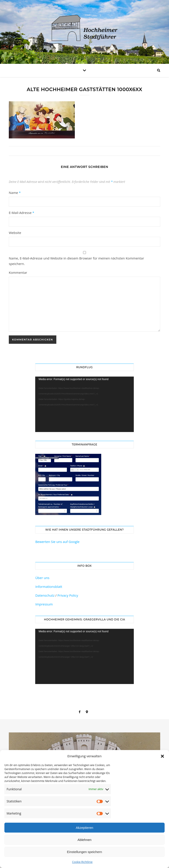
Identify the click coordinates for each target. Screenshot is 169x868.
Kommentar (18, 272)
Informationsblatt (49, 587)
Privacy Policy (68, 595)
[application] (84, 404)
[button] (162, 756)
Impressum (44, 604)
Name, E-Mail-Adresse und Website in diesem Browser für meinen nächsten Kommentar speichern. (76, 261)
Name (15, 193)
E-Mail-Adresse (22, 213)
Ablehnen (84, 840)
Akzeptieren (84, 828)
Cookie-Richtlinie (82, 862)
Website (15, 233)
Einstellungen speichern (84, 852)
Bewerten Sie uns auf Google (57, 542)
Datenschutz (45, 595)
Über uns (42, 578)
